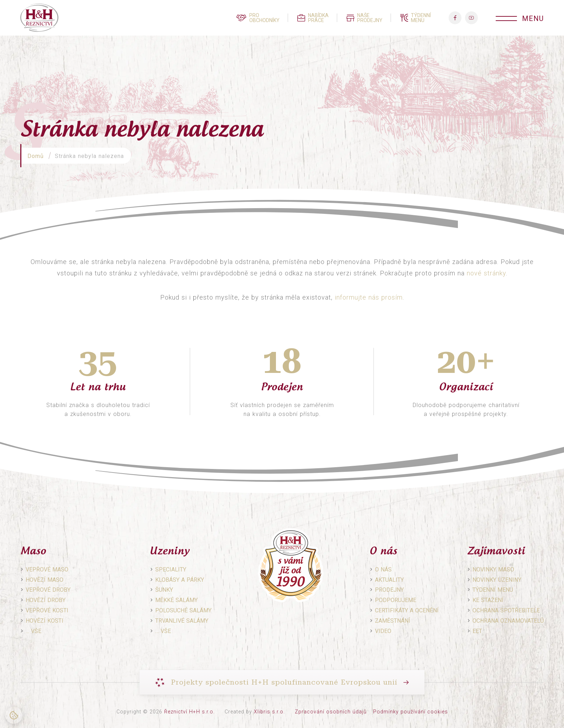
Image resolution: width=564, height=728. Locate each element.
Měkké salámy (176, 600)
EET (477, 631)
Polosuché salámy (183, 610)
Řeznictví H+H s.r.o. (189, 712)
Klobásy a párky (180, 580)
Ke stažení (488, 600)
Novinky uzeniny (497, 580)
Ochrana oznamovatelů (508, 621)
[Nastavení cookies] (14, 715)
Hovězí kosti (45, 621)
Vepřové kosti (47, 610)
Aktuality (389, 580)
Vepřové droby (48, 590)
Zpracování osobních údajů (331, 712)
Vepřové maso (47, 569)
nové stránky (486, 273)
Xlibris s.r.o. (269, 712)
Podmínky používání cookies (411, 712)
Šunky (164, 590)
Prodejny (389, 590)
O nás (383, 569)
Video (383, 631)
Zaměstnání (393, 621)
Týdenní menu (493, 590)
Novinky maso (493, 569)
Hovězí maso (45, 580)
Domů (36, 156)
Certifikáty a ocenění (407, 610)
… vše (33, 631)
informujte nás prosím (369, 297)
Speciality (171, 569)
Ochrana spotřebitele (506, 610)
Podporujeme (396, 600)
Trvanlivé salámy (182, 621)
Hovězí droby (46, 600)
